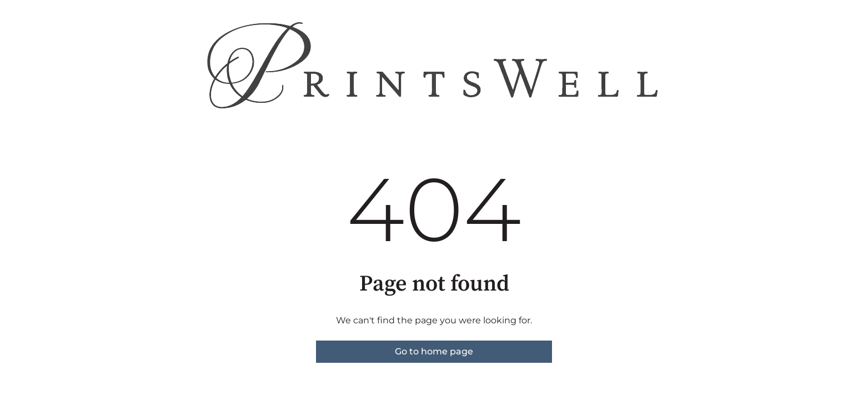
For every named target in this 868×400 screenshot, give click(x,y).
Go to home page (434, 351)
